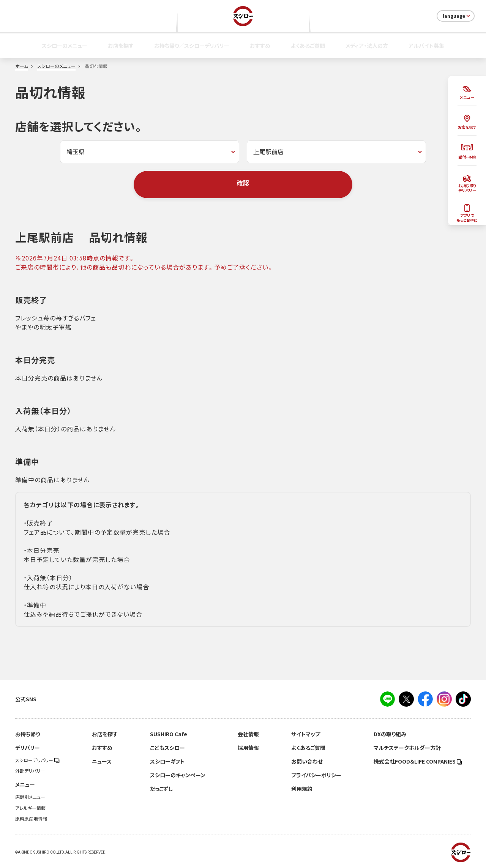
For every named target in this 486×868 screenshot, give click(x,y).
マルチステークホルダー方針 (407, 748)
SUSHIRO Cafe (169, 734)
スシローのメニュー (65, 46)
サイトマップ (306, 734)
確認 (243, 183)
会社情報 (248, 734)
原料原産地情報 (31, 819)
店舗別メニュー (30, 797)
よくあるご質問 (308, 46)
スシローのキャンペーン (178, 775)
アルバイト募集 (426, 46)
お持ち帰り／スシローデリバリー (192, 46)
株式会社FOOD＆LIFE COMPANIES (418, 761)
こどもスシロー (167, 748)
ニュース (102, 761)
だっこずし (161, 789)
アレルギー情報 (30, 808)
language (457, 16)
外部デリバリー (30, 771)
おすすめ (260, 46)
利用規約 (302, 789)
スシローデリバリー (37, 760)
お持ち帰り (28, 734)
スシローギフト (167, 761)
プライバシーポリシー (316, 775)
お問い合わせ (307, 761)
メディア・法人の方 (367, 46)
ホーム (22, 66)
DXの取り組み (390, 734)
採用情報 (248, 748)
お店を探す (121, 46)
